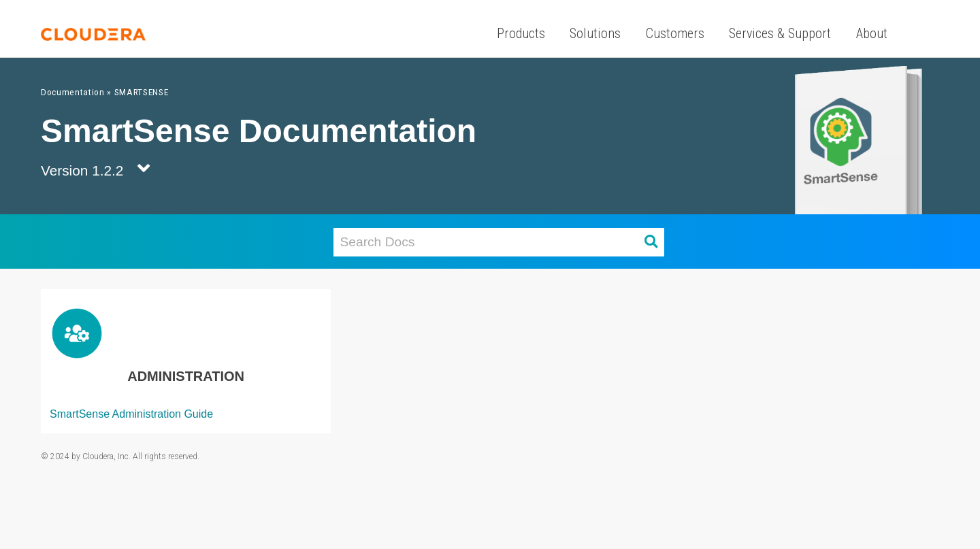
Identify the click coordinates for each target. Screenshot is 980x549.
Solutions (595, 33)
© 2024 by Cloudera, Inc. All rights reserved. (120, 456)
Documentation (73, 92)
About (872, 33)
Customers (675, 33)
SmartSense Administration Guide (131, 414)
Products (521, 33)
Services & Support (780, 33)
